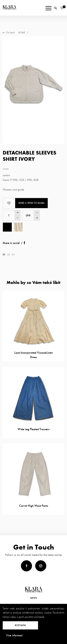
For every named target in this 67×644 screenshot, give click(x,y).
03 (13, 255)
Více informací (14, 635)
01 (4, 255)
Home (22, 33)
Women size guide (13, 190)
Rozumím (20, 625)
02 (9, 255)
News (33, 598)
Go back (10, 33)
